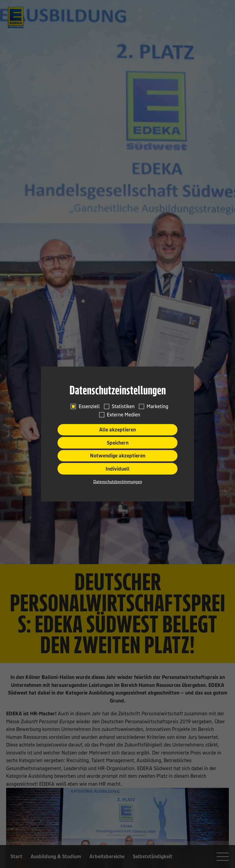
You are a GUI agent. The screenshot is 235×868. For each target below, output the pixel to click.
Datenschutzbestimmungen (118, 482)
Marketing (157, 406)
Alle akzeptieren (117, 430)
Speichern (118, 443)
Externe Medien (123, 415)
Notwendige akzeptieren (118, 456)
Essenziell (89, 406)
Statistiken (123, 406)
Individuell (117, 469)
